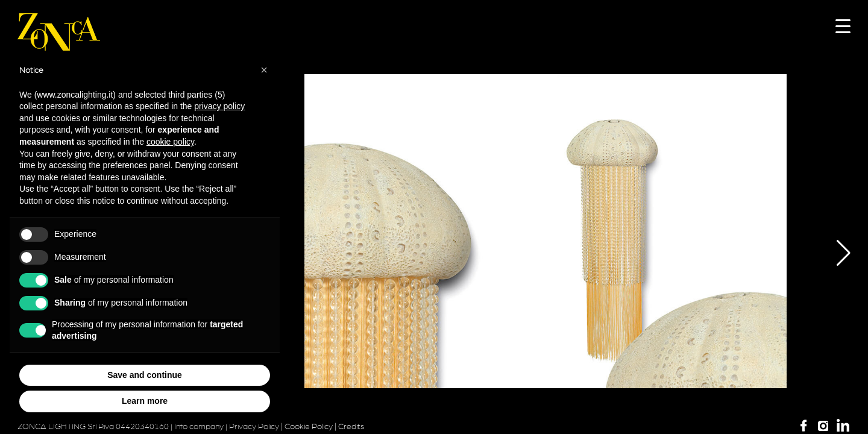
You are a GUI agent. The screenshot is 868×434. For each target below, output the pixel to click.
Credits (351, 427)
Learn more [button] (145, 401)
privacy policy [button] (219, 106)
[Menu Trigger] (843, 26)
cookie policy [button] (170, 142)
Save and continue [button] (145, 375)
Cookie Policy (309, 427)
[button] (835, 253)
